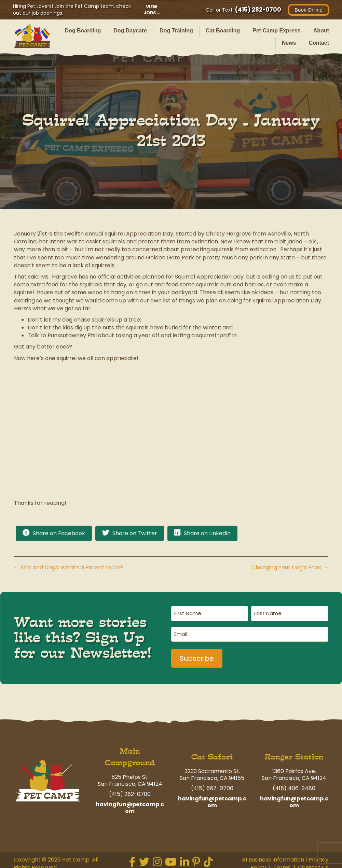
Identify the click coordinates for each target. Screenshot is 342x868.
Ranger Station (294, 753)
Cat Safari (212, 753)
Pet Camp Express (277, 31)
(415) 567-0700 (212, 785)
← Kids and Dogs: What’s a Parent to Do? (69, 567)
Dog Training (176, 31)
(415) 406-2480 (294, 785)
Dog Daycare (130, 31)
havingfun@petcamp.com (130, 804)
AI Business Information (273, 856)
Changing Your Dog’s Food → (290, 567)
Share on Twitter (135, 533)
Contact (319, 43)
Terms (282, 864)
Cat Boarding (223, 31)
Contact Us (313, 864)
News (289, 43)
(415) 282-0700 (257, 10)
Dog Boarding (83, 31)
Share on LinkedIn (207, 533)
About (321, 31)
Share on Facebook (59, 533)
